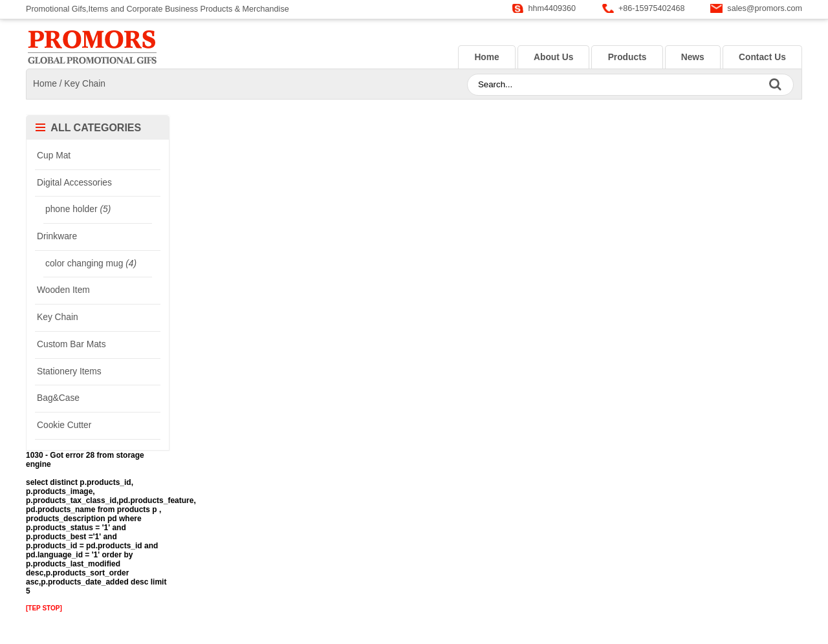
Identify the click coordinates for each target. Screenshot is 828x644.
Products (627, 57)
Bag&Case (58, 398)
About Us (553, 57)
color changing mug (91, 263)
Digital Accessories (74, 183)
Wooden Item (63, 290)
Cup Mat (54, 156)
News (693, 57)
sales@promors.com (765, 8)
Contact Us (762, 57)
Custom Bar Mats (71, 344)
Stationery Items (69, 371)
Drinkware (57, 236)
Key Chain (85, 84)
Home (486, 57)
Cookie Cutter (64, 425)
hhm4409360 (552, 8)
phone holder (78, 209)
